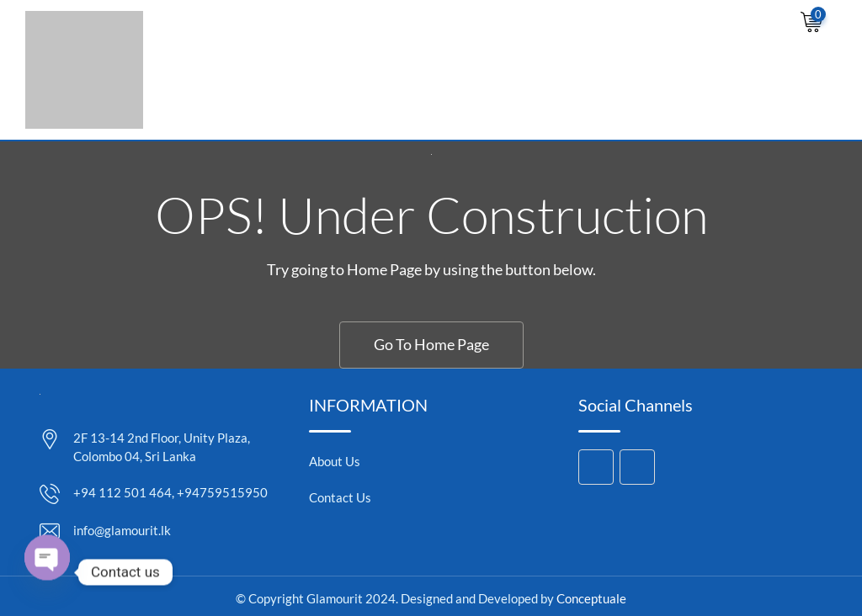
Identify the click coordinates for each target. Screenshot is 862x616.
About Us (335, 461)
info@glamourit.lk (122, 530)
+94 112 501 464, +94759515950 (170, 492)
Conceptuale (591, 598)
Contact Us (340, 497)
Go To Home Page (431, 344)
